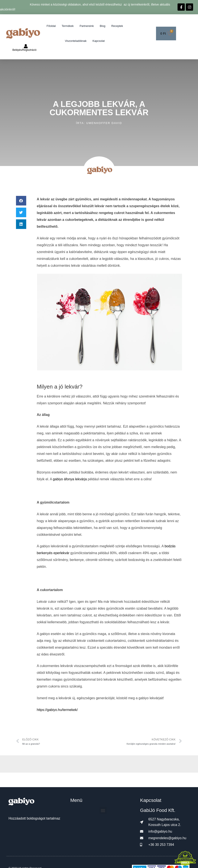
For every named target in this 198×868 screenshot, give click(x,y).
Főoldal (51, 26)
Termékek (68, 26)
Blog (103, 26)
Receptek (117, 26)
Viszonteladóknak (76, 41)
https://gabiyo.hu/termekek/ (57, 710)
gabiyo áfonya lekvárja (70, 479)
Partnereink (87, 26)
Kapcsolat (99, 41)
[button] (21, 201)
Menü (76, 800)
